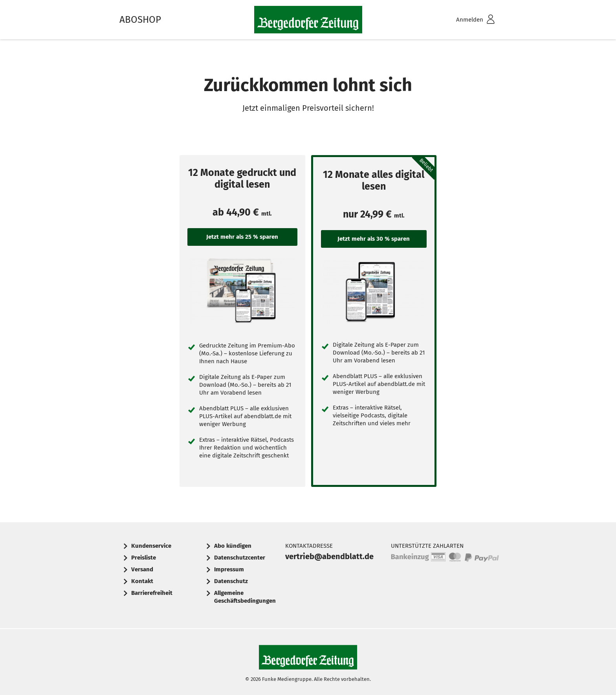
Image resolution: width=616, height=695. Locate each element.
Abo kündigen (233, 546)
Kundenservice (151, 546)
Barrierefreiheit (152, 593)
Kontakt (142, 581)
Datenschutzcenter (240, 558)
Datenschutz (231, 581)
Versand (142, 569)
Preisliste (144, 558)
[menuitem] (465, 20)
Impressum (229, 569)
